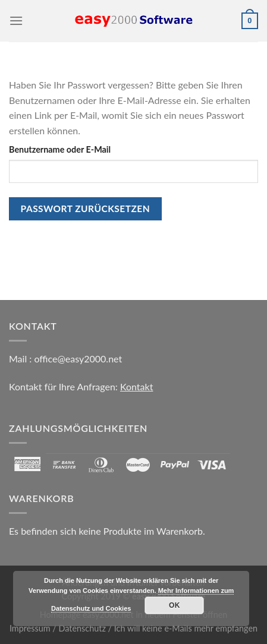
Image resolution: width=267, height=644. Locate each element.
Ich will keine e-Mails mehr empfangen (186, 628)
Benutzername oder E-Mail (60, 149)
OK (175, 605)
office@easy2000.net (78, 359)
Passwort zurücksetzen (85, 209)
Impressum (30, 628)
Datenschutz (82, 628)
